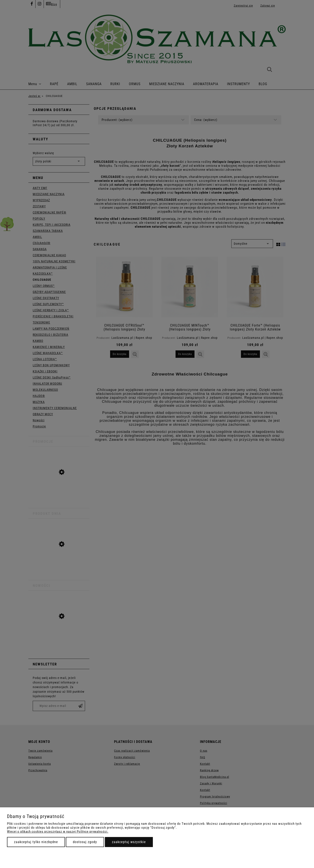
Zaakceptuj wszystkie (129, 842)
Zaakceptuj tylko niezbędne (36, 842)
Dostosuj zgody (85, 842)
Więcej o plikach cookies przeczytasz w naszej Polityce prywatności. (58, 832)
